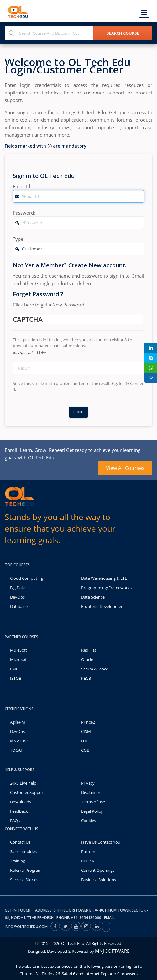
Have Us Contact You (101, 842)
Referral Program (26, 870)
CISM (86, 731)
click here (82, 283)
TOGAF (16, 750)
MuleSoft (18, 650)
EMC (14, 669)
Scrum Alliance (95, 669)
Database (19, 606)
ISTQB (16, 678)
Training (18, 861)
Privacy (88, 783)
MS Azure (19, 741)
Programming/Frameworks (106, 588)
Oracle (87, 659)
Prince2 (88, 722)
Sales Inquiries (23, 851)
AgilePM (18, 722)
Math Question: (24, 353)
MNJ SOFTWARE (112, 951)
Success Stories (24, 880)
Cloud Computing (26, 578)
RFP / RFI (89, 861)
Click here (23, 305)
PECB (86, 678)
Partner (88, 851)
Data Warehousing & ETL (104, 578)
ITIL (85, 741)
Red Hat (89, 650)
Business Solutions (99, 880)
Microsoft (19, 659)
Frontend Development (103, 606)
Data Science (93, 597)
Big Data (18, 588)
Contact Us (20, 842)
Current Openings (98, 870)
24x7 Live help (23, 783)
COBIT (87, 750)
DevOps (17, 597)
